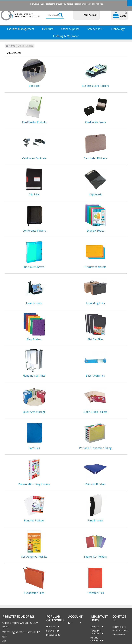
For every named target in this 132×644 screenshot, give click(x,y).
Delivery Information (96, 639)
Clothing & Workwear (66, 36)
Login (71, 623)
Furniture (48, 29)
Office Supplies (70, 29)
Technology (118, 29)
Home (11, 46)
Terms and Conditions (96, 632)
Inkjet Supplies (53, 635)
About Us (95, 627)
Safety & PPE (95, 29)
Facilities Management (21, 29)
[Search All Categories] (55, 15)
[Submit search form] (60, 15)
